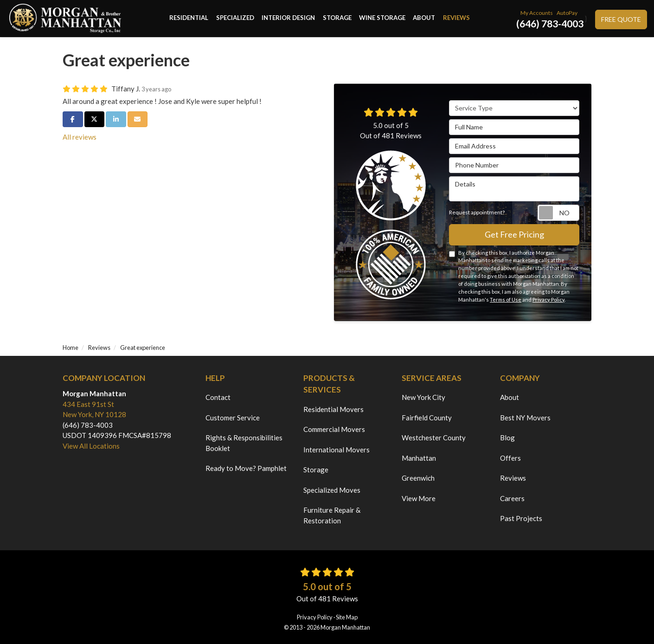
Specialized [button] (236, 19)
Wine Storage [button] (382, 19)
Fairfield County (427, 418)
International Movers (337, 450)
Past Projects (521, 518)
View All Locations (91, 446)
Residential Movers (333, 409)
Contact (218, 397)
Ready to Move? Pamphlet (246, 468)
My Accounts (537, 13)
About (510, 397)
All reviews (80, 137)
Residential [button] (190, 19)
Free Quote (621, 19)
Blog (507, 438)
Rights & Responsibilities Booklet (244, 443)
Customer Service (233, 418)
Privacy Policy (548, 299)
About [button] (424, 19)
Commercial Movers (334, 429)
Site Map (347, 617)
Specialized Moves (332, 490)
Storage (316, 470)
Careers (512, 498)
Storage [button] (337, 19)
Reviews (513, 478)
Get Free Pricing (514, 234)
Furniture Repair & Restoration (332, 515)
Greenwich (418, 478)
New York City (423, 397)
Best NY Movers (525, 418)
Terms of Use (506, 299)
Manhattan (419, 458)
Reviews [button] (456, 19)
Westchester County (434, 438)
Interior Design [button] (289, 19)
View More (419, 498)
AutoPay (567, 13)
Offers (510, 458)
